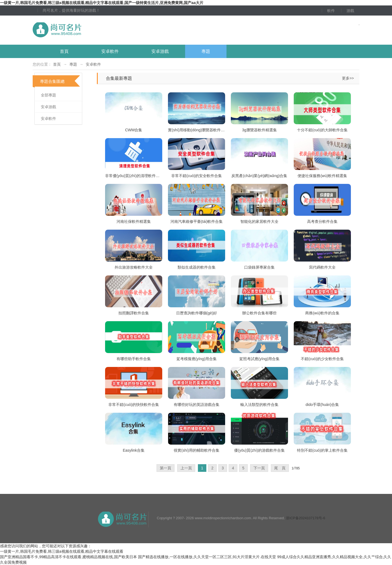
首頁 (64, 51)
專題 (206, 51)
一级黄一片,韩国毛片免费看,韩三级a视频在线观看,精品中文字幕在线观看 (62, 551)
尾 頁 (280, 468)
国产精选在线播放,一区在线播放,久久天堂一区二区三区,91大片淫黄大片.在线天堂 (207, 557)
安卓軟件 (110, 51)
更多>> (348, 78)
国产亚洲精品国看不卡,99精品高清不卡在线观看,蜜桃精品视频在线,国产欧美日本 (68, 557)
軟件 (331, 11)
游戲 (350, 11)
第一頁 (166, 468)
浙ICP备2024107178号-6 (306, 518)
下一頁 (259, 468)
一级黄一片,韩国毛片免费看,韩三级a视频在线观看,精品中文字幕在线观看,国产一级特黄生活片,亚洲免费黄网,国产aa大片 (102, 3)
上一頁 (186, 468)
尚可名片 (87, 30)
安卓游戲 (160, 51)
